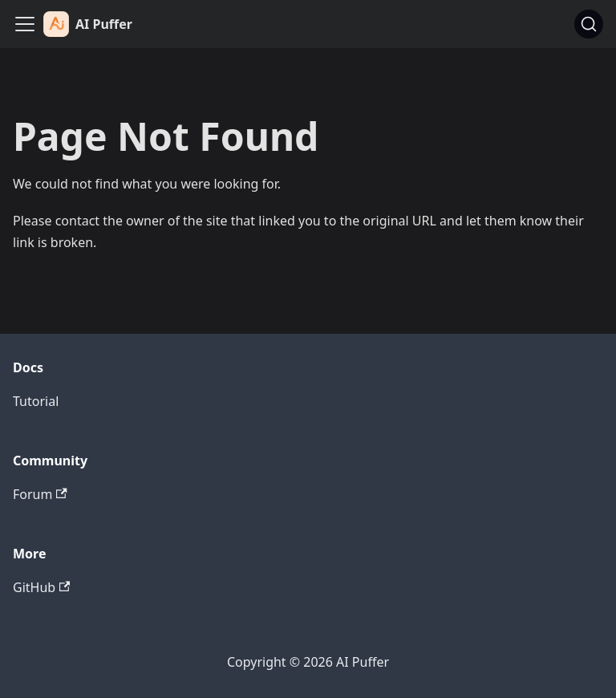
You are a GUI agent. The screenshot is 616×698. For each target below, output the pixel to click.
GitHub (41, 587)
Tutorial (36, 401)
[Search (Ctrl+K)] (589, 24)
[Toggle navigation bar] (25, 24)
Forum (40, 494)
